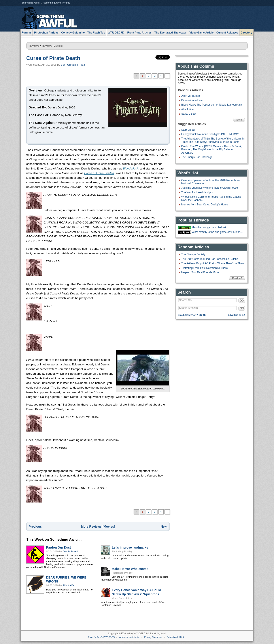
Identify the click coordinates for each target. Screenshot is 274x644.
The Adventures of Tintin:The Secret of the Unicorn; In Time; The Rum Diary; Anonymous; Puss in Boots (213, 140)
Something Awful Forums (57, 3)
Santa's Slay (189, 114)
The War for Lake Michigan (197, 192)
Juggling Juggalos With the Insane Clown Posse (210, 188)
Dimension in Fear (192, 100)
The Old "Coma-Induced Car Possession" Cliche (210, 259)
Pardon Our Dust (59, 547)
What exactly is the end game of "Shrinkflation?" (218, 232)
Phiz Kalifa (68, 585)
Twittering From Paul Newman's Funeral (205, 268)
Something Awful (31, 3)
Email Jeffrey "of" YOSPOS (192, 315)
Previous (35, 527)
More (239, 120)
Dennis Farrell (70, 551)
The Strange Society (193, 254)
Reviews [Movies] (52, 46)
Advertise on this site (129, 637)
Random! (237, 278)
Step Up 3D (188, 130)
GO (242, 301)
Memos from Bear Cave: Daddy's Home (205, 205)
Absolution (187, 109)
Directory (247, 33)
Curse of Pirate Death (53, 58)
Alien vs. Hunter (191, 96)
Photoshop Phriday (122, 551)
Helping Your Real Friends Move (200, 272)
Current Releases (227, 33)
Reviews (34, 46)
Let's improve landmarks (130, 547)
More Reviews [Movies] (98, 527)
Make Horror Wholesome (130, 569)
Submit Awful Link (176, 637)
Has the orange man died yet (209, 227)
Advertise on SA (237, 315)
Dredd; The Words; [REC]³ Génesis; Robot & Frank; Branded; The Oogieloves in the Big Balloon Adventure (212, 150)
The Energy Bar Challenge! (197, 157)
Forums (27, 33)
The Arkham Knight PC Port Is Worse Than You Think (213, 263)
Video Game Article (122, 598)
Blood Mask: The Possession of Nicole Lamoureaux (212, 105)
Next (164, 527)
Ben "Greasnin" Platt (73, 65)
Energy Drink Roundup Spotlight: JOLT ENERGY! (210, 134)
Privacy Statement (153, 637)
